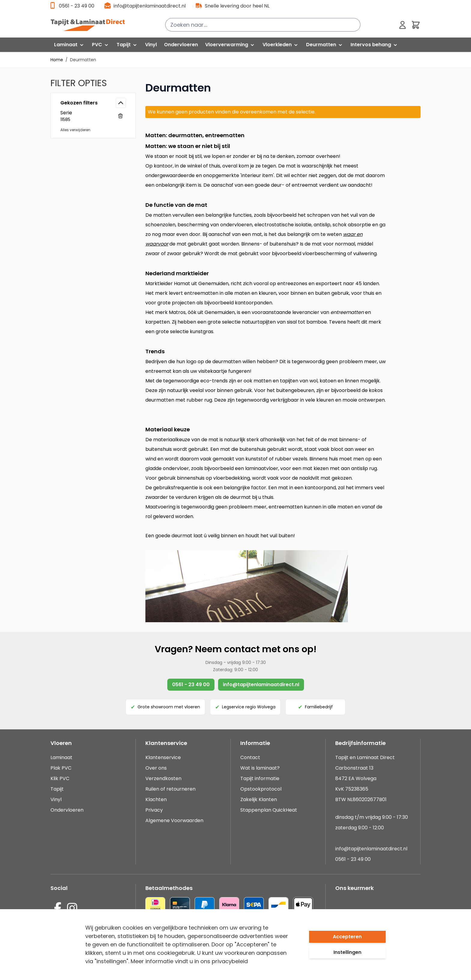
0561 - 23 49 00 (77, 6)
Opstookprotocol (261, 789)
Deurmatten (83, 60)
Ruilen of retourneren (170, 789)
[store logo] (91, 25)
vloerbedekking (232, 478)
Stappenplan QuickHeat (269, 810)
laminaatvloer (262, 468)
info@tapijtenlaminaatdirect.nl (150, 6)
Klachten (156, 799)
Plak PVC (61, 768)
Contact (250, 757)
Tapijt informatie (260, 778)
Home (57, 60)
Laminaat (61, 757)
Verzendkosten (163, 778)
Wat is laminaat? (261, 768)
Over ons (156, 768)
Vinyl (56, 799)
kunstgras (202, 332)
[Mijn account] (403, 25)
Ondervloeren (67, 810)
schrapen (318, 215)
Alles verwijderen (75, 130)
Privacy (154, 810)
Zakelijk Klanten (259, 799)
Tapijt (57, 789)
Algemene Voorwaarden (174, 820)
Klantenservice (163, 757)
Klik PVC (60, 778)
